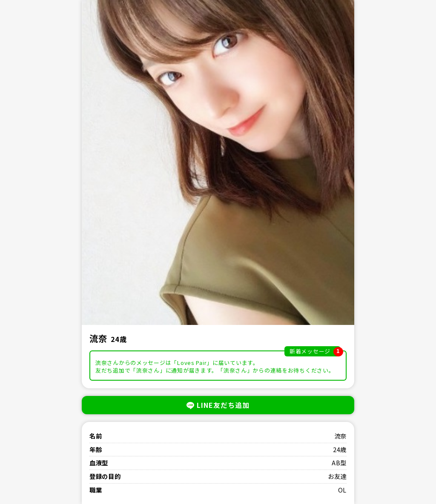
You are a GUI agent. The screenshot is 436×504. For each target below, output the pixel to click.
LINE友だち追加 (218, 405)
